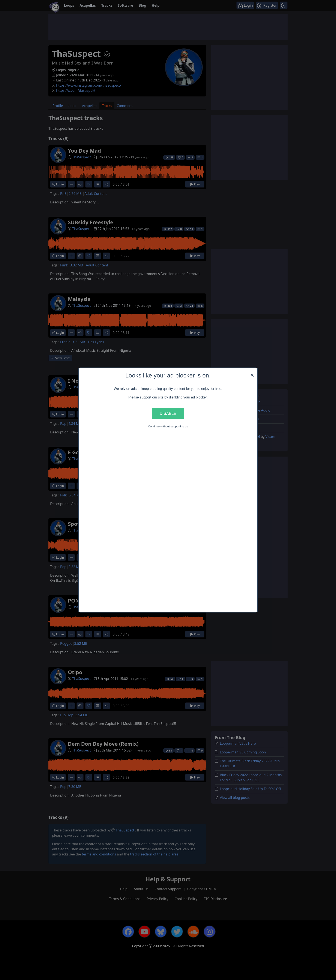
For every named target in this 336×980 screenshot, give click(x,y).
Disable (168, 413)
